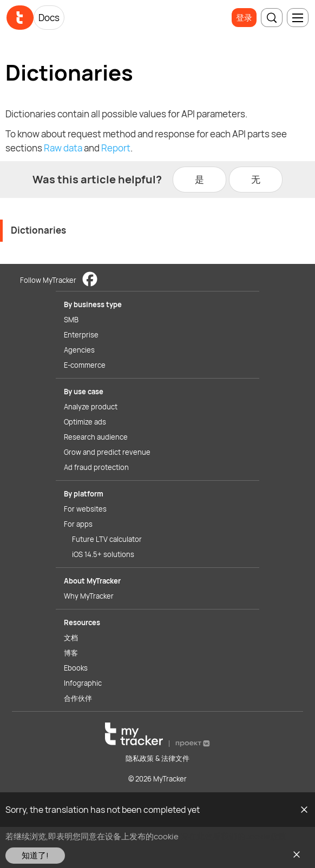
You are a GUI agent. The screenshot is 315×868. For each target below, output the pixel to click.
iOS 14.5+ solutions (103, 554)
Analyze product (91, 407)
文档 (71, 638)
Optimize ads (85, 422)
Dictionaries (38, 230)
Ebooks (76, 668)
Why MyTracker (89, 596)
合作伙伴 (78, 698)
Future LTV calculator (107, 539)
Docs (49, 18)
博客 (71, 653)
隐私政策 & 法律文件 (157, 758)
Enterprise (81, 335)
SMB (71, 320)
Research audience (96, 437)
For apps (78, 524)
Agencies (79, 350)
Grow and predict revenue (107, 452)
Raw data (63, 148)
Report (116, 148)
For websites (85, 509)
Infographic (83, 683)
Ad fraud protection (96, 467)
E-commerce (85, 365)
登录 (244, 18)
